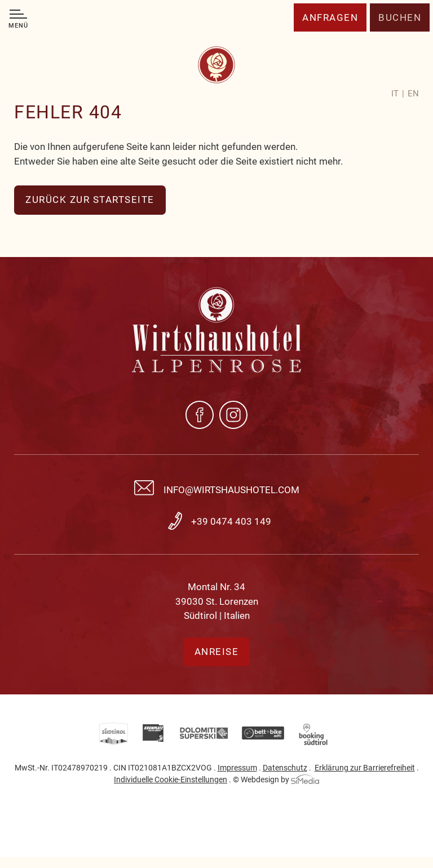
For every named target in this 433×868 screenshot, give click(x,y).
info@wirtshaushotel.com (231, 490)
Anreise (217, 652)
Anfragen (330, 17)
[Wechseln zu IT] (398, 94)
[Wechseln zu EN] (413, 94)
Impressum (237, 768)
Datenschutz (285, 768)
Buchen (400, 17)
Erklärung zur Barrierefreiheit (365, 768)
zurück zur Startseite (90, 200)
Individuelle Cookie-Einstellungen (171, 780)
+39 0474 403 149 (231, 521)
